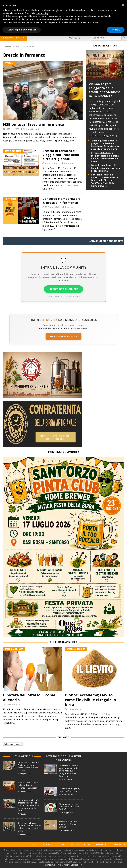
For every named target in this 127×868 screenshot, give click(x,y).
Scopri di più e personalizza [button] (22, 30)
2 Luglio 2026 (25, 814)
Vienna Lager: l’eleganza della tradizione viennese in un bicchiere (105, 90)
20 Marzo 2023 (12, 129)
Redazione (69, 163)
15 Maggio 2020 (67, 813)
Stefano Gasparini (32, 129)
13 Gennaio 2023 (53, 207)
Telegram (61, 844)
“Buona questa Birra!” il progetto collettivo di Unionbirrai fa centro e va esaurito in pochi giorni (105, 145)
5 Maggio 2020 (74, 709)
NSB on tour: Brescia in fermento (34, 124)
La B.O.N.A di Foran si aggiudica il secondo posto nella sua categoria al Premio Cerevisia (69, 771)
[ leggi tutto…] (70, 141)
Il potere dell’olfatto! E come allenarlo (29, 697)
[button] (123, 5)
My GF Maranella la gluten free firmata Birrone (68, 824)
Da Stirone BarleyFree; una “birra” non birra (69, 790)
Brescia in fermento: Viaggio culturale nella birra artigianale (61, 155)
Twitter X (75, 844)
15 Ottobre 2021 (68, 779)
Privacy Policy (63, 865)
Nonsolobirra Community (96, 844)
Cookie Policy (77, 865)
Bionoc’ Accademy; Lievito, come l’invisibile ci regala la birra (90, 700)
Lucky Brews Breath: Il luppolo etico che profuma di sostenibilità (106, 168)
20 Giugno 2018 (67, 830)
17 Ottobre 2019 (13, 704)
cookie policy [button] (42, 13)
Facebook (33, 844)
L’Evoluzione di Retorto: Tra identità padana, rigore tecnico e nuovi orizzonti (29, 766)
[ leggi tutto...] (110, 136)
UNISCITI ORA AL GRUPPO (64, 289)
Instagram (47, 844)
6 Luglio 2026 (25, 791)
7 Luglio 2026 (25, 774)
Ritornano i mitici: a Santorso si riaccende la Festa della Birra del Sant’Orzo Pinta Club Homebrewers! (104, 180)
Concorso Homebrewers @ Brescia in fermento (61, 201)
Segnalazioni (119, 844)
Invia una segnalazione (63, 337)
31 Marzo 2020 (67, 794)
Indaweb (51, 865)
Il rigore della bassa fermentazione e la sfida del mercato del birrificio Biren (105, 157)
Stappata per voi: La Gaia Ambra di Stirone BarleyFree (69, 807)
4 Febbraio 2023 (52, 163)
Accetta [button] (116, 30)
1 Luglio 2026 (25, 834)
